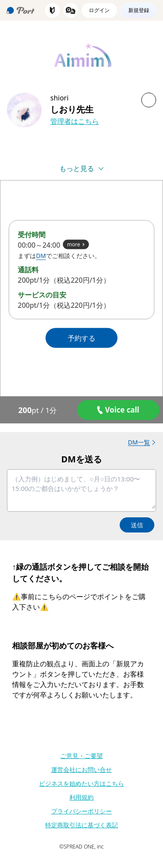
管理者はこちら (75, 121)
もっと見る (77, 168)
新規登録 (139, 10)
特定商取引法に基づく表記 (81, 825)
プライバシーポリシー (81, 811)
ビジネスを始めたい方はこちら (81, 783)
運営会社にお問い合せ (81, 770)
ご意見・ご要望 (81, 756)
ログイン (99, 10)
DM (41, 256)
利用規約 (81, 797)
